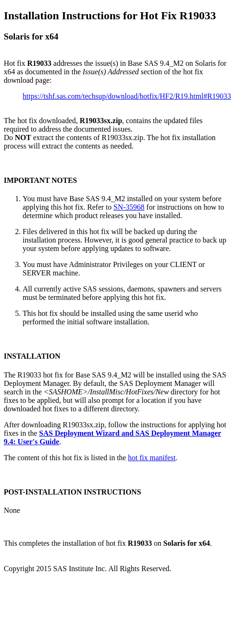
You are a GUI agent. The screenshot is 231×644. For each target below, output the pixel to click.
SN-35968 (129, 207)
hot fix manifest (152, 458)
